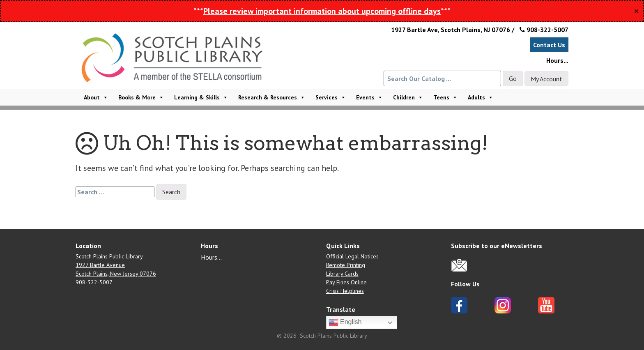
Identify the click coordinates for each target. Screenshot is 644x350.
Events (369, 97)
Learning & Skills (201, 97)
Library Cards (342, 274)
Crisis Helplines (345, 291)
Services (331, 97)
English (345, 322)
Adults (481, 97)
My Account (546, 79)
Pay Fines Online (346, 282)
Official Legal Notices (352, 256)
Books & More (141, 97)
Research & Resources (272, 97)
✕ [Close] (636, 11)
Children (408, 97)
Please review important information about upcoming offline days (322, 11)
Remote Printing (346, 265)
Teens (445, 97)
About (96, 97)
